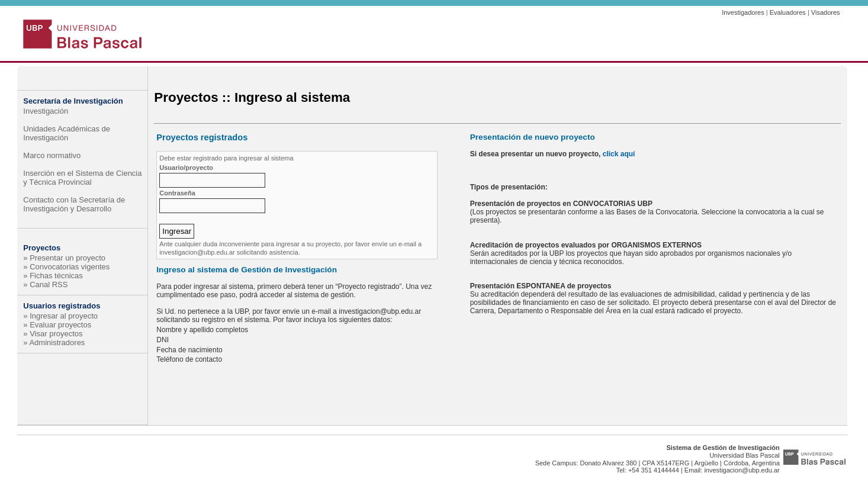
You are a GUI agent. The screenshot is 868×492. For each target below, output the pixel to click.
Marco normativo (52, 155)
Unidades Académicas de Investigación (67, 133)
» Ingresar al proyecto (60, 316)
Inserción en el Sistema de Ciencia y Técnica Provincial (82, 178)
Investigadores (743, 12)
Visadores (826, 12)
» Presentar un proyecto (64, 258)
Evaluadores (788, 12)
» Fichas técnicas (53, 276)
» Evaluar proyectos (57, 325)
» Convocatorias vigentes (66, 267)
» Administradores (54, 343)
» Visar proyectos (53, 334)
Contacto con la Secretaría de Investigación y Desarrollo (74, 204)
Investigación (46, 111)
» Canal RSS (45, 284)
